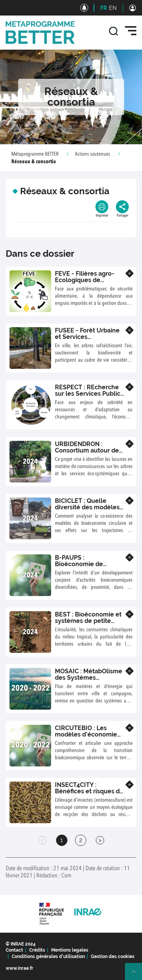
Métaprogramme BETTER (35, 154)
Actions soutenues (93, 154)
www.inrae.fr (20, 968)
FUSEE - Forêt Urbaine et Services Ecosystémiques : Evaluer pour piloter (87, 340)
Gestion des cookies (113, 957)
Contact (14, 950)
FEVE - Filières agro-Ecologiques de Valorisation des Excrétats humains (85, 284)
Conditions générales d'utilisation (48, 957)
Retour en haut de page (137, 975)
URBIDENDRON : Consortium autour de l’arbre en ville (87, 451)
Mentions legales (70, 950)
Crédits (37, 950)
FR (104, 8)
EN (113, 8)
